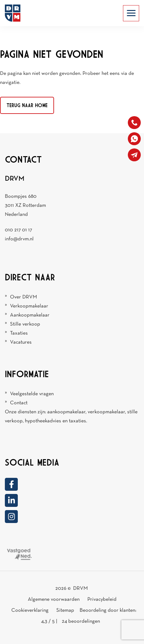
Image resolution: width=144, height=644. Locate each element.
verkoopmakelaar (106, 412)
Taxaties (19, 333)
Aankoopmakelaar (30, 315)
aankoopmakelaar (66, 412)
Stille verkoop (25, 324)
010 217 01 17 (18, 230)
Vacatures (21, 342)
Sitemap (66, 610)
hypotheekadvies (43, 421)
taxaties (78, 421)
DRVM (80, 589)
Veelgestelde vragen (32, 394)
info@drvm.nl (19, 239)
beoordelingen (81, 621)
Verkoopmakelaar (29, 306)
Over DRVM (23, 297)
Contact (19, 403)
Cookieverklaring (30, 610)
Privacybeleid (102, 599)
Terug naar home (27, 105)
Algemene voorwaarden (54, 599)
